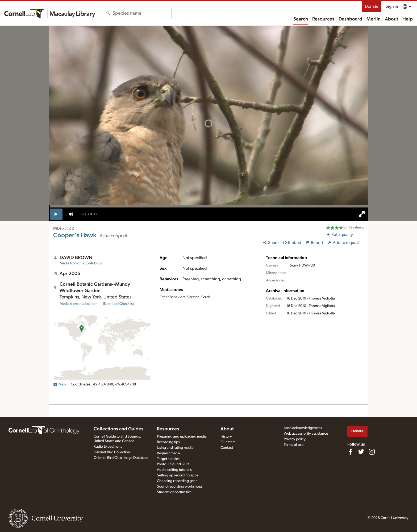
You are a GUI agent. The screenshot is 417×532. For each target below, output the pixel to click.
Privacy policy (295, 439)
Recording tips (168, 442)
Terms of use (294, 445)
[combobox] (142, 13)
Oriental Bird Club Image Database (121, 458)
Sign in (392, 6)
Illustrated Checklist (118, 304)
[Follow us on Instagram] (372, 452)
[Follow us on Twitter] (361, 452)
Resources (323, 19)
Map (59, 384)
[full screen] (362, 214)
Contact (227, 448)
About (391, 19)
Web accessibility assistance (306, 434)
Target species (168, 459)
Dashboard (350, 19)
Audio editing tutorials (174, 470)
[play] (56, 214)
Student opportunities (174, 492)
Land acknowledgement (303, 428)
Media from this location (79, 304)
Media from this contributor (81, 263)
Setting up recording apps (178, 475)
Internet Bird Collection (112, 452)
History (226, 437)
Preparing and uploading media (182, 437)
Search (301, 19)
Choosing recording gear (177, 481)
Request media (168, 453)
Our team (228, 442)
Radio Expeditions (108, 447)
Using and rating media (175, 448)
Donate (372, 6)
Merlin (374, 19)
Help (408, 19)
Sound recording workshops (180, 487)
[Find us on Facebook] (351, 452)
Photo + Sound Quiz (173, 464)
